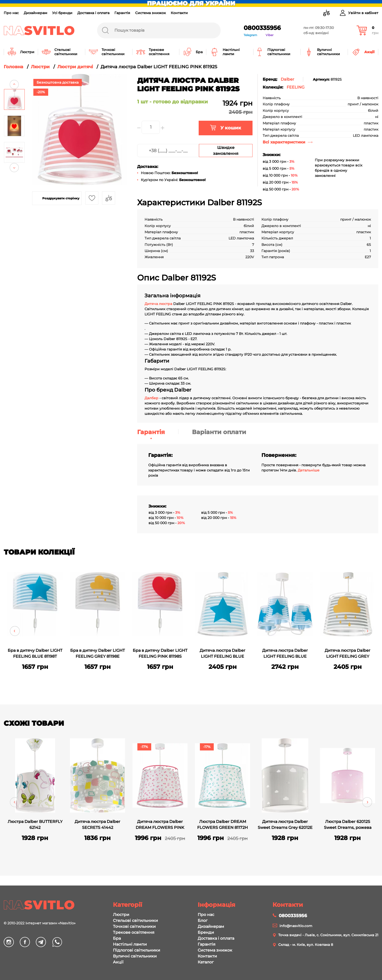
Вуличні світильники (135, 956)
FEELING (296, 87)
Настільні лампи (130, 944)
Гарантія (122, 13)
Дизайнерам (35, 13)
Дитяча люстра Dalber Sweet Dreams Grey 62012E (285, 825)
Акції (118, 962)
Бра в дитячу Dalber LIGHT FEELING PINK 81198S (160, 653)
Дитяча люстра (159, 304)
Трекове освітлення (134, 932)
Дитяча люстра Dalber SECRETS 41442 (97, 825)
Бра (117, 938)
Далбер (151, 398)
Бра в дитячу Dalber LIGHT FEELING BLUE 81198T (35, 653)
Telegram (250, 35)
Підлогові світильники (137, 950)
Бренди (206, 932)
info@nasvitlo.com (296, 926)
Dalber (287, 79)
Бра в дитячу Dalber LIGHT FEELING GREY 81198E (97, 653)
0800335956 (262, 28)
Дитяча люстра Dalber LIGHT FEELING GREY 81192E (348, 654)
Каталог (206, 962)
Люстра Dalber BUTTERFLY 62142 (35, 825)
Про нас (11, 13)
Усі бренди (62, 13)
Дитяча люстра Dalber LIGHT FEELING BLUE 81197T (285, 654)
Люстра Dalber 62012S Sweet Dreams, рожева (348, 825)
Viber (270, 35)
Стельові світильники (135, 921)
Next (14, 174)
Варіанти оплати (219, 432)
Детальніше (309, 470)
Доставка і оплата (93, 13)
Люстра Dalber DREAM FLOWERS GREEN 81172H (223, 825)
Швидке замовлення (226, 151)
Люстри (121, 915)
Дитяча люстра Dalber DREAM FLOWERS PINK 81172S (160, 825)
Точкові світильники (134, 926)
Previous (14, 79)
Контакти (179, 13)
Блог (203, 921)
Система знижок (150, 13)
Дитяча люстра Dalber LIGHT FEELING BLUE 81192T (223, 654)
